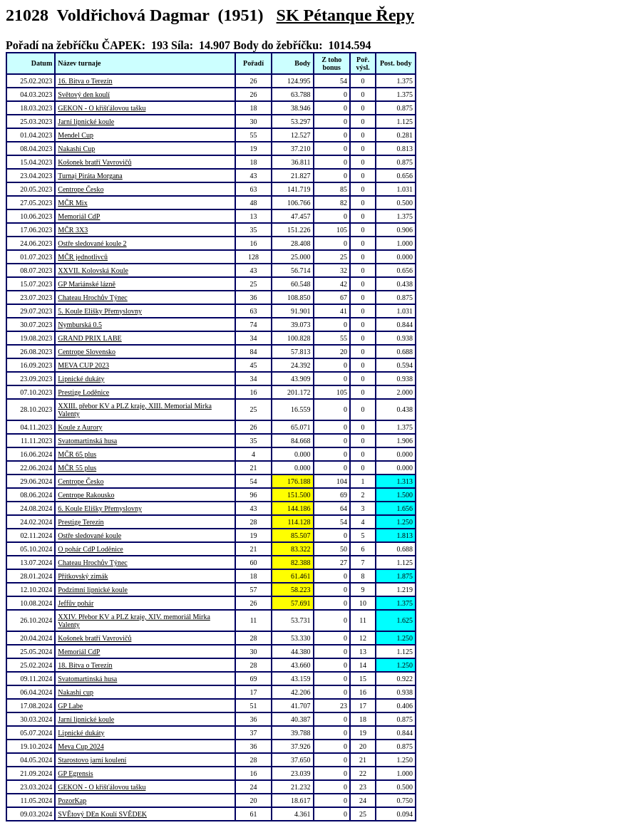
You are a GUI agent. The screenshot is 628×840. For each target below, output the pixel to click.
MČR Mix (72, 203)
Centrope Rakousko (86, 495)
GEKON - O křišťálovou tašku (102, 108)
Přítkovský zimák (83, 576)
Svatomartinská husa (87, 441)
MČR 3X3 (73, 230)
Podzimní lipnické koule (93, 590)
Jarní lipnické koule (86, 121)
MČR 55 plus (77, 468)
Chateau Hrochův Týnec (93, 297)
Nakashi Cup (76, 149)
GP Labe (70, 706)
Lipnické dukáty (81, 379)
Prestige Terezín (81, 522)
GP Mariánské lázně (87, 284)
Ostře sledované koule (89, 535)
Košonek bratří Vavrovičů (94, 162)
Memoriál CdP (79, 216)
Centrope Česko (81, 189)
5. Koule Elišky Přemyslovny (100, 311)
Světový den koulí (84, 94)
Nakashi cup (76, 692)
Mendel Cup (76, 135)
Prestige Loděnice (83, 392)
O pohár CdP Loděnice (91, 549)
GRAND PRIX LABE (89, 338)
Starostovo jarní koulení (92, 760)
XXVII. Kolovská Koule (93, 270)
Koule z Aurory (80, 427)
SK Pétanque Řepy (345, 15)
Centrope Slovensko (87, 352)
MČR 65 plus (77, 454)
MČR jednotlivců (83, 257)
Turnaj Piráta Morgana (90, 176)
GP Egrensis (75, 773)
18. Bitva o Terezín (85, 665)
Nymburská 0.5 (80, 325)
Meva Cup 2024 (81, 746)
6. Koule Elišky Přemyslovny (100, 508)
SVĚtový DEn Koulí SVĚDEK (102, 814)
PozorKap (72, 800)
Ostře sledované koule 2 (92, 243)
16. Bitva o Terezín (85, 81)
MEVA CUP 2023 (83, 365)
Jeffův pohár (76, 603)
